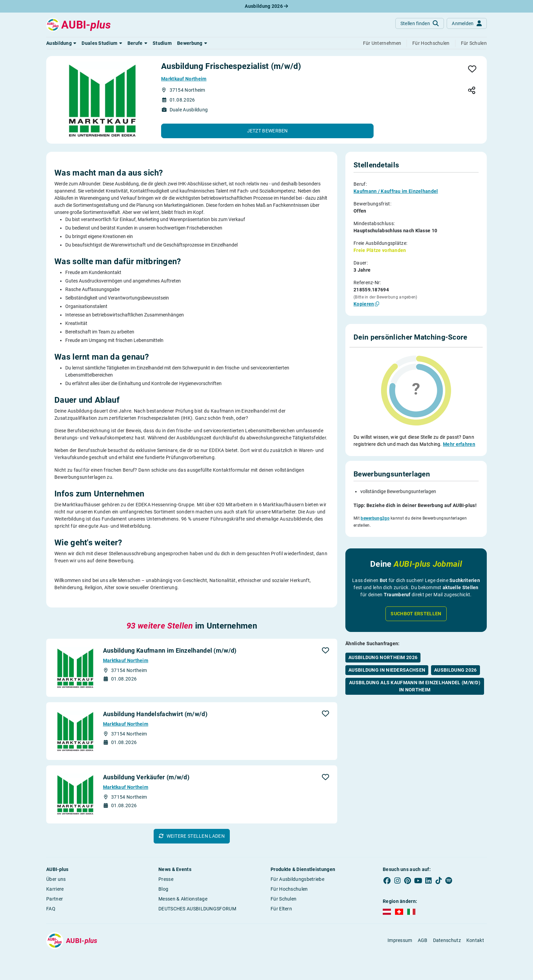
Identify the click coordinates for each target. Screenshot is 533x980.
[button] (61, 43)
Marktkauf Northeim (184, 79)
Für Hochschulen (289, 889)
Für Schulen (283, 899)
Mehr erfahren (459, 444)
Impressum (400, 940)
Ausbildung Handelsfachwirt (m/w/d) (155, 714)
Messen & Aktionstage (183, 899)
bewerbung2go (375, 505)
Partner (55, 899)
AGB (423, 940)
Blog (163, 889)
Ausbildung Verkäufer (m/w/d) (146, 777)
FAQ (51, 909)
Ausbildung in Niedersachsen (387, 653)
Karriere (55, 889)
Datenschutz (447, 940)
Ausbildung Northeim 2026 (383, 640)
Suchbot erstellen (416, 597)
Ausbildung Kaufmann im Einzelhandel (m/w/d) (170, 650)
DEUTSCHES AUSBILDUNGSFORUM (197, 909)
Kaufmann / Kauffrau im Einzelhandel (396, 191)
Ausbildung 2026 (266, 6)
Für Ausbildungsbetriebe (297, 879)
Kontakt (475, 940)
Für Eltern (281, 909)
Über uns (56, 879)
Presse (166, 879)
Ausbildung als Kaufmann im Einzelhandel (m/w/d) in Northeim (415, 669)
